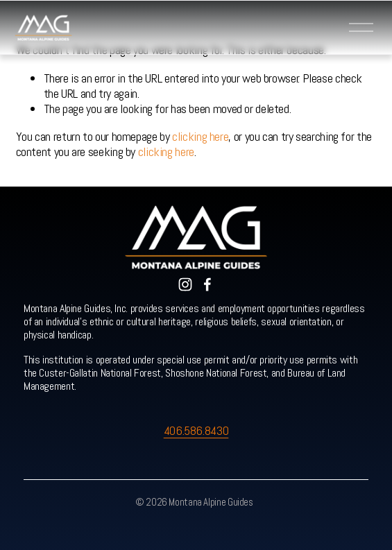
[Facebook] (207, 284)
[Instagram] (185, 284)
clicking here (200, 136)
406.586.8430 (196, 431)
